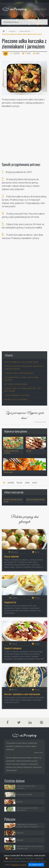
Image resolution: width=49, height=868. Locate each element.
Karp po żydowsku (12, 556)
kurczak (19, 483)
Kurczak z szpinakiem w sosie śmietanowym (22, 694)
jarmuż (35, 483)
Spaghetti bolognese (13, 648)
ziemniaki (11, 483)
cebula (27, 483)
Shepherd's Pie (10, 602)
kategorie (38, 9)
